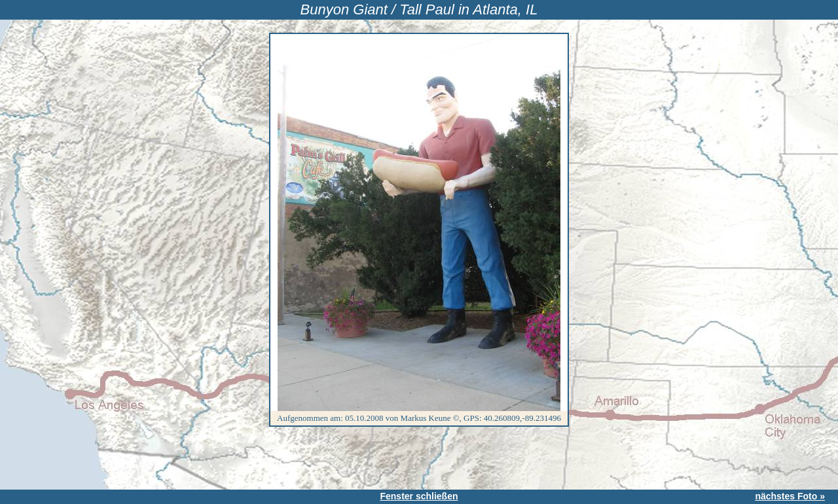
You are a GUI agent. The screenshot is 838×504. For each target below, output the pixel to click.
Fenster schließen (419, 496)
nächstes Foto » (790, 496)
